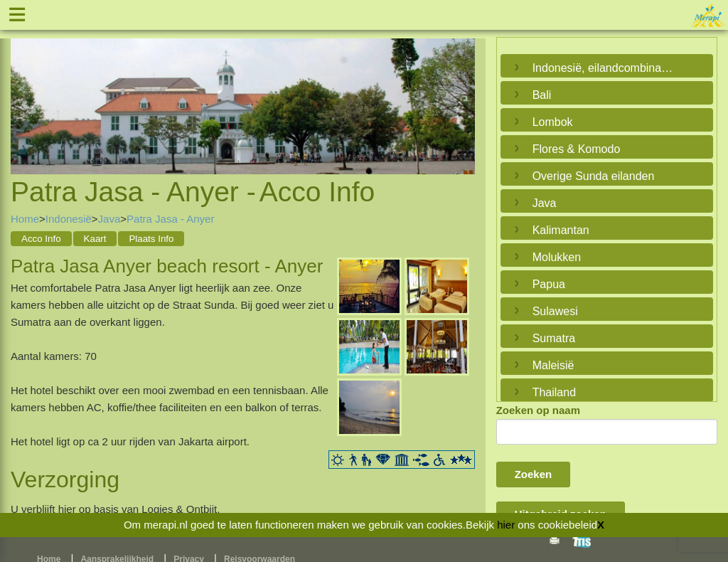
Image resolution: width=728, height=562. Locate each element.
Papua (549, 284)
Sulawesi (555, 311)
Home (25, 219)
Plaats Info (151, 239)
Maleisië (553, 365)
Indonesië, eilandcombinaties (603, 68)
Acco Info (41, 239)
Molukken (557, 257)
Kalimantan (561, 230)
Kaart (95, 239)
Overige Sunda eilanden (594, 176)
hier (506, 525)
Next (461, 90)
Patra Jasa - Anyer (170, 219)
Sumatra (554, 338)
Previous (25, 90)
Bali (542, 95)
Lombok (553, 122)
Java (109, 219)
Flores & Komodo (577, 149)
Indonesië (69, 219)
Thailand (554, 392)
